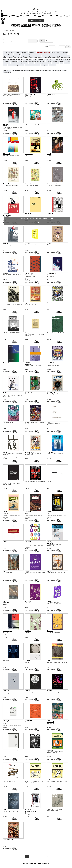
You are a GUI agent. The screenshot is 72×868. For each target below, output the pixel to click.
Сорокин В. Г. (7, 512)
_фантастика (7, 72)
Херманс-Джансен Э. (31, 811)
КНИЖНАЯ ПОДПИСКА (44, 52)
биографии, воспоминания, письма (37, 54)
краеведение (33, 58)
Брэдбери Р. (28, 275)
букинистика (16, 56)
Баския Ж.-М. (29, 392)
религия (31, 63)
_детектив (38, 70)
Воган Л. (27, 780)
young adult (33, 52)
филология (28, 65)
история (16, 58)
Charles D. (6, 571)
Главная (5, 31)
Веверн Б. (6, 303)
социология (55, 63)
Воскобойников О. (52, 184)
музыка (35, 59)
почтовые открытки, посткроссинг (56, 61)
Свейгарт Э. (51, 780)
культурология (56, 58)
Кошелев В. (28, 690)
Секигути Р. (28, 333)
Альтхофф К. (7, 482)
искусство (10, 58)
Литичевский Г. (29, 720)
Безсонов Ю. (29, 243)
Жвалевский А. (52, 273)
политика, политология (30, 61)
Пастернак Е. (51, 275)
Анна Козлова (51, 512)
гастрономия (25, 56)
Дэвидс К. (6, 273)
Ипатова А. (6, 124)
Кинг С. (27, 156)
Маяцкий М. (6, 363)
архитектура (18, 54)
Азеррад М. (50, 452)
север (49, 63)
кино (21, 58)
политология (41, 61)
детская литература (35, 56)
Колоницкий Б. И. (30, 94)
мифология (24, 59)
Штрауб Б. (50, 543)
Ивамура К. (6, 184)
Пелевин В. (28, 542)
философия (36, 65)
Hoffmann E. (51, 722)
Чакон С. (50, 542)
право (68, 61)
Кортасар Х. (28, 303)
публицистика (15, 63)
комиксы (26, 58)
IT (4, 52)
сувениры (67, 63)
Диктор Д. (50, 661)
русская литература (41, 63)
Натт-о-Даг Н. (7, 215)
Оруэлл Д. (50, 214)
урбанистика (20, 65)
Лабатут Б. (28, 661)
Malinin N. (6, 633)
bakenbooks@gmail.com (29, 863)
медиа (18, 59)
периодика (14, 61)
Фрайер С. (50, 690)
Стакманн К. (51, 363)
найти (33, 41)
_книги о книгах (56, 70)
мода (30, 59)
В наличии (49, 41)
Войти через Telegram (36, 21)
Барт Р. (49, 422)
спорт (61, 63)
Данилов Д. (6, 603)
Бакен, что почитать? (44, 863)
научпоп (41, 59)
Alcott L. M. (28, 631)
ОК (68, 47)
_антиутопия (7, 70)
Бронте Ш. (28, 601)
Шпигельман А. (29, 452)
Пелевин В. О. (29, 512)
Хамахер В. (6, 690)
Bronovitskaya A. (7, 631)
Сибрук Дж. (6, 720)
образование (48, 59)
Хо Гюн (49, 571)
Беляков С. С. (7, 243)
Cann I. (49, 720)
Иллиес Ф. (28, 214)
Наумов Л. (28, 571)
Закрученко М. (51, 392)
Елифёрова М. (51, 94)
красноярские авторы (44, 58)
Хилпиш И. (6, 780)
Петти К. (5, 394)
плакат (20, 61)
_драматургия (47, 70)
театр (5, 65)
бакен (24, 54)
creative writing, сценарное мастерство (17, 52)
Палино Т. (6, 392)
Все (42, 41)
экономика (52, 65)
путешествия (24, 63)
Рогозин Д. (6, 126)
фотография (44, 65)
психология (7, 63)
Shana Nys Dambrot (8, 840)
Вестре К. (50, 243)
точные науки (12, 65)
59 (47, 856)
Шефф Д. (5, 542)
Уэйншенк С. (6, 154)
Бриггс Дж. (50, 750)
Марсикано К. (29, 364)
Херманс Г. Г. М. (30, 810)
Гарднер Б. (28, 363)
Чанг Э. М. (50, 601)
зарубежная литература (54, 56)
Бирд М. (5, 810)
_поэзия (64, 70)
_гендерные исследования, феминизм (23, 70)
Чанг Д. (5, 452)
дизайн (44, 56)
